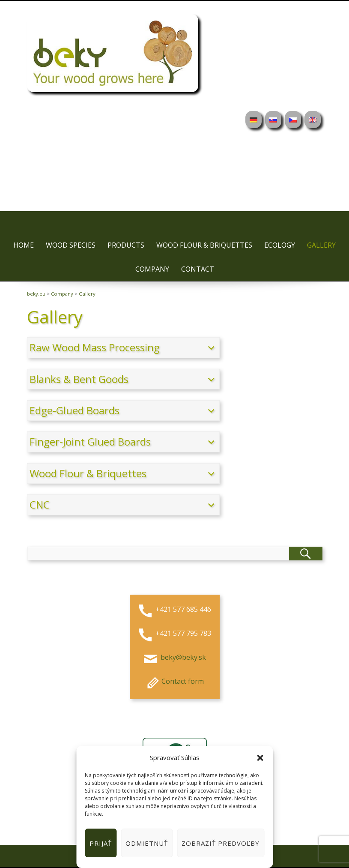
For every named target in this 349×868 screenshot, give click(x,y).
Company (152, 269)
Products (126, 245)
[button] (260, 758)
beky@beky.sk (182, 657)
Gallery (321, 245)
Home (24, 245)
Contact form (174, 681)
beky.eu (36, 294)
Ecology (280, 245)
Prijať (101, 843)
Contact (198, 269)
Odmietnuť (147, 843)
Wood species (71, 245)
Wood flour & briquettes (204, 245)
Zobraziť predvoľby (221, 843)
